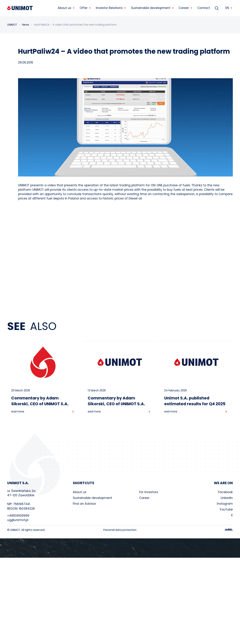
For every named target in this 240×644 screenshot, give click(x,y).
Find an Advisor (84, 504)
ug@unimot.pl (18, 520)
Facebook (225, 492)
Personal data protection (120, 530)
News (26, 25)
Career (144, 498)
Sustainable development (92, 498)
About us (80, 492)
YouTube (226, 509)
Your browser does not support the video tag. (120, 548)
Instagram (225, 504)
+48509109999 (18, 516)
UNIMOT (12, 25)
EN (229, 8)
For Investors (149, 492)
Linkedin (227, 498)
